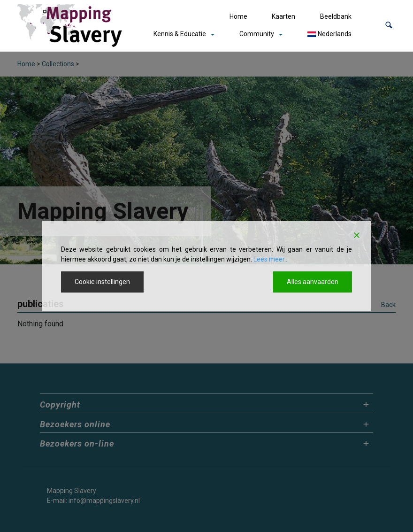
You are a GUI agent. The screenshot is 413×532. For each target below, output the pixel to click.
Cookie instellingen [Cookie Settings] (102, 282)
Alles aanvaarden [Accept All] (313, 282)
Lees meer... (271, 259)
